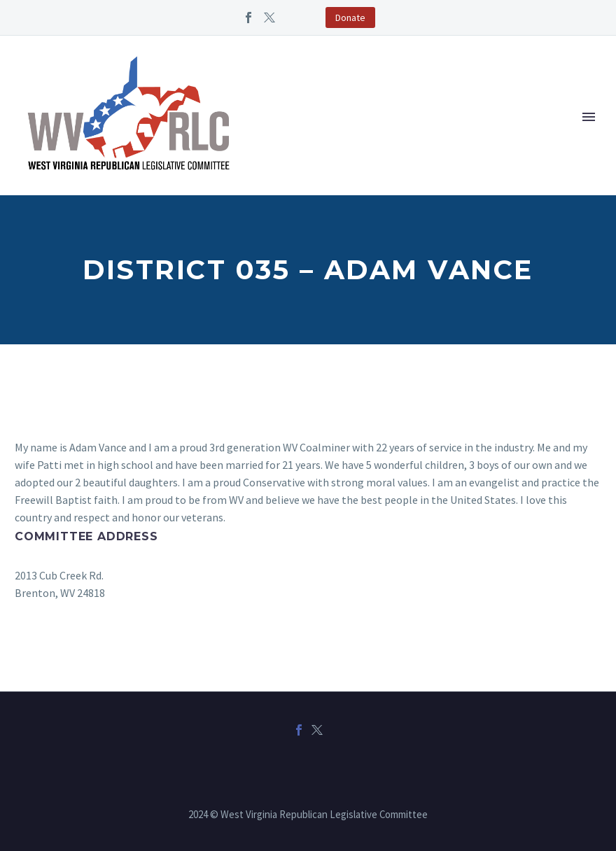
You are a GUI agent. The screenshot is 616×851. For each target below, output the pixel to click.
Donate (350, 17)
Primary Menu (589, 117)
